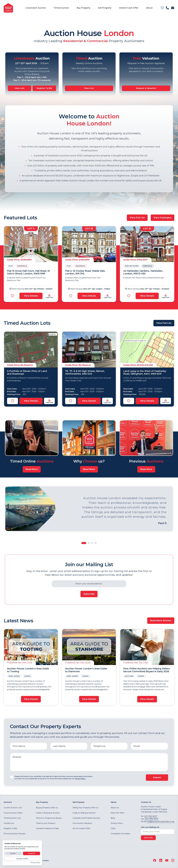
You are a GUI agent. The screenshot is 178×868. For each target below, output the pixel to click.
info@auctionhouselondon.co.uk (160, 821)
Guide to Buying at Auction (48, 813)
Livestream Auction (36, 8)
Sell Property (105, 8)
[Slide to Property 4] (96, 543)
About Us (115, 808)
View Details (31, 296)
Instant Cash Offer (129, 8)
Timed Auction (61, 8)
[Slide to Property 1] (84, 543)
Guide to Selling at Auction (84, 813)
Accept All (32, 853)
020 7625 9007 (151, 816)
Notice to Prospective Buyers (49, 818)
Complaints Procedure (120, 834)
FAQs (113, 828)
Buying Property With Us (47, 808)
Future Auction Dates (13, 813)
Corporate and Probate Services (86, 818)
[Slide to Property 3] (92, 543)
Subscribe (89, 594)
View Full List (137, 218)
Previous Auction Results (15, 834)
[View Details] (31, 264)
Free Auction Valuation (82, 823)
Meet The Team (118, 813)
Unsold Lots (9, 823)
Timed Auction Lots (12, 818)
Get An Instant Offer (81, 828)
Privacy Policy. (80, 779)
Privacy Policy (117, 823)
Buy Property (84, 8)
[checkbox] (11, 777)
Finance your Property (46, 823)
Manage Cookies (22, 859)
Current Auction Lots (13, 808)
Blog (113, 818)
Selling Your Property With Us (85, 808)
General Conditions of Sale (47, 828)
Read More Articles (161, 621)
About (149, 8)
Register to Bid (10, 828)
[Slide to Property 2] (89, 543)
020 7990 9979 (151, 819)
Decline (13, 853)
